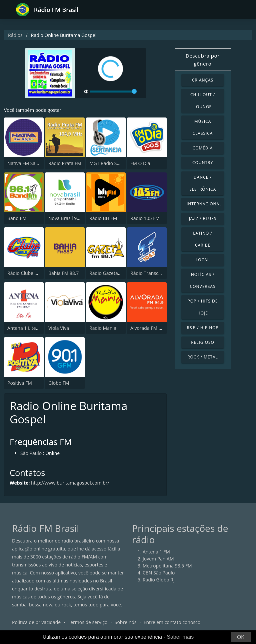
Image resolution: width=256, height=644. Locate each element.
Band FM (17, 218)
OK (241, 637)
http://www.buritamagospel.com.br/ (70, 483)
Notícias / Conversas (203, 280)
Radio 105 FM (145, 218)
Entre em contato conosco (172, 622)
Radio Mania (103, 328)
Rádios (15, 35)
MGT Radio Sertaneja (112, 163)
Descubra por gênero (203, 60)
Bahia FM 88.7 (64, 273)
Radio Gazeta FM (107, 273)
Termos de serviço (88, 622)
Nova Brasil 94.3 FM (70, 218)
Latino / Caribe (202, 239)
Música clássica (203, 127)
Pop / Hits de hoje (203, 307)
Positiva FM (20, 383)
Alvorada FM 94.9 (149, 328)
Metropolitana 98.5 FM (167, 566)
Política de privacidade (36, 622)
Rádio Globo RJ (159, 580)
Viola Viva (59, 328)
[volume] (113, 92)
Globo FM (59, 383)
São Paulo (31, 453)
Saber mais (180, 637)
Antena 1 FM (156, 552)
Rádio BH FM (103, 218)
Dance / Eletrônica (203, 183)
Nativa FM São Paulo (29, 163)
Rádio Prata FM (65, 163)
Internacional (204, 204)
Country (203, 163)
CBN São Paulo (159, 573)
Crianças (203, 80)
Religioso (203, 342)
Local (203, 260)
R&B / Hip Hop (203, 328)
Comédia (203, 148)
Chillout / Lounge (203, 101)
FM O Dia (140, 163)
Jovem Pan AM (158, 559)
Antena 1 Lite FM (25, 328)
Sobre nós (126, 622)
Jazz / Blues (203, 218)
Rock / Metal (203, 357)
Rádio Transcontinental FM (159, 273)
